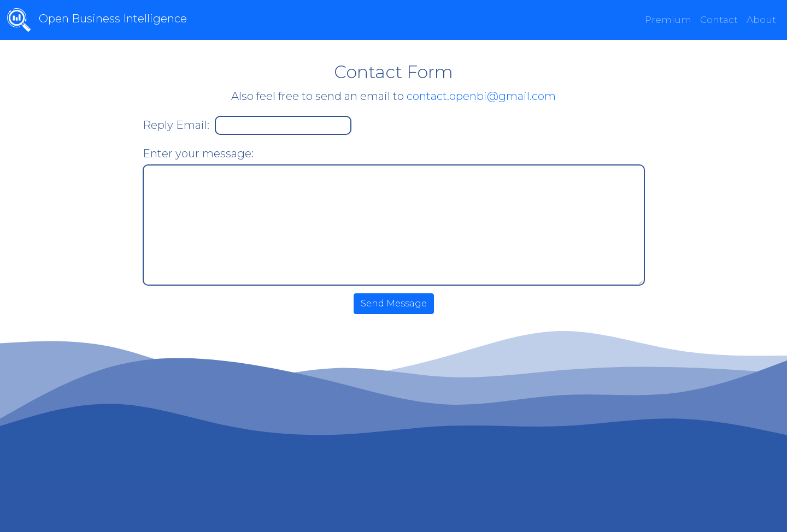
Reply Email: (176, 125)
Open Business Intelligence (85, 20)
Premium (668, 20)
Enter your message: (198, 153)
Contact (719, 20)
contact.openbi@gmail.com (481, 96)
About (761, 20)
